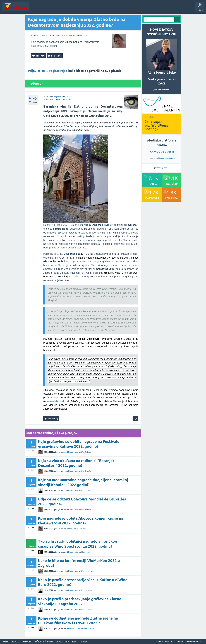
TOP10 (100, 8)
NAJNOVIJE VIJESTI (162, 152)
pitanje (45, 35)
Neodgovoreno (48, 8)
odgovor (57, 97)
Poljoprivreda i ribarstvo (66, 35)
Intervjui (16, 641)
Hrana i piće (73, 452)
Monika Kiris (86, 491)
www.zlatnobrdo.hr (58, 401)
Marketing (27, 641)
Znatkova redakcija (167, 158)
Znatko (68, 99)
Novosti (35, 8)
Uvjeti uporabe (63, 641)
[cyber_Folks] (162, 112)
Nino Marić (86, 552)
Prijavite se (36, 71)
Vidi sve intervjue (162, 90)
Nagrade (110, 8)
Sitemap (84, 641)
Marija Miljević (87, 571)
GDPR (75, 641)
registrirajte (58, 71)
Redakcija (68, 97)
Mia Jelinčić (84, 35)
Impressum (153, 158)
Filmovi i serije (74, 629)
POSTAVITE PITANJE (77, 8)
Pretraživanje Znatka (162, 168)
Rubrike (61, 8)
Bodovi (50, 641)
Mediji (71, 529)
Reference (39, 641)
